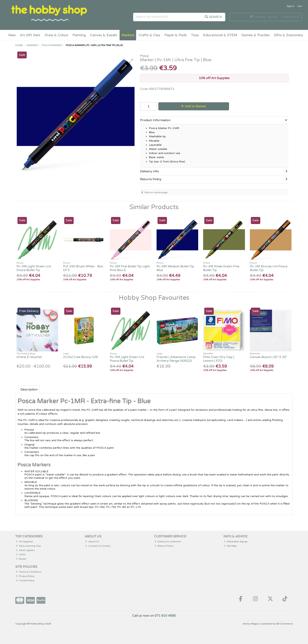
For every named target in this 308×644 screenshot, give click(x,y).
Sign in (291, 6)
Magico (255, 624)
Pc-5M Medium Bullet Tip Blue (175, 268)
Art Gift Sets (30, 35)
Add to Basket (194, 106)
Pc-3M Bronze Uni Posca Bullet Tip (269, 268)
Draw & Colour (56, 35)
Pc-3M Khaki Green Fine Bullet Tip (221, 268)
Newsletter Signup (236, 542)
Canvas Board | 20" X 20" (269, 357)
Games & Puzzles (256, 35)
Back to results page (156, 192)
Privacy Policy (25, 576)
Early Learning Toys (28, 546)
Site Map (231, 546)
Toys (195, 35)
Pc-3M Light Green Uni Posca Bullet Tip (34, 268)
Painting (79, 35)
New (12, 35)
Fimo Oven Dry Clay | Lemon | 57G (219, 359)
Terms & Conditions (29, 572)
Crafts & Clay (149, 35)
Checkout (291, 17)
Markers (128, 35)
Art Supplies (24, 542)
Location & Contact (98, 546)
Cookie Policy (25, 580)
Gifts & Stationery (288, 35)
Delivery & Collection (168, 542)
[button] (131, 61)
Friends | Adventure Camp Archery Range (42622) (176, 359)
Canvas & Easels (104, 35)
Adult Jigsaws (25, 550)
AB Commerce (284, 624)
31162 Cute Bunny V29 (80, 357)
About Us (92, 542)
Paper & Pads (176, 35)
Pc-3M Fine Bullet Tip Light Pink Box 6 (130, 268)
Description (29, 389)
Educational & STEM (220, 35)
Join (300, 6)
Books (21, 559)
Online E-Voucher (29, 357)
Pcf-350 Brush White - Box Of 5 (83, 268)
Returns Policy (164, 546)
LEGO (21, 555)
